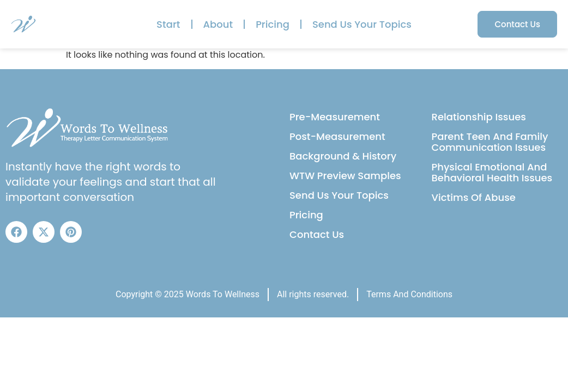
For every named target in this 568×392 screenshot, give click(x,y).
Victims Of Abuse (474, 197)
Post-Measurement (337, 136)
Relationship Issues (479, 117)
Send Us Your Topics (362, 24)
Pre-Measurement (335, 117)
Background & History (343, 156)
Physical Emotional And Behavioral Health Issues (492, 172)
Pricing (273, 24)
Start (168, 24)
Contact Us (317, 234)
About (218, 24)
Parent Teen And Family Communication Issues (490, 142)
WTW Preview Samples (345, 176)
